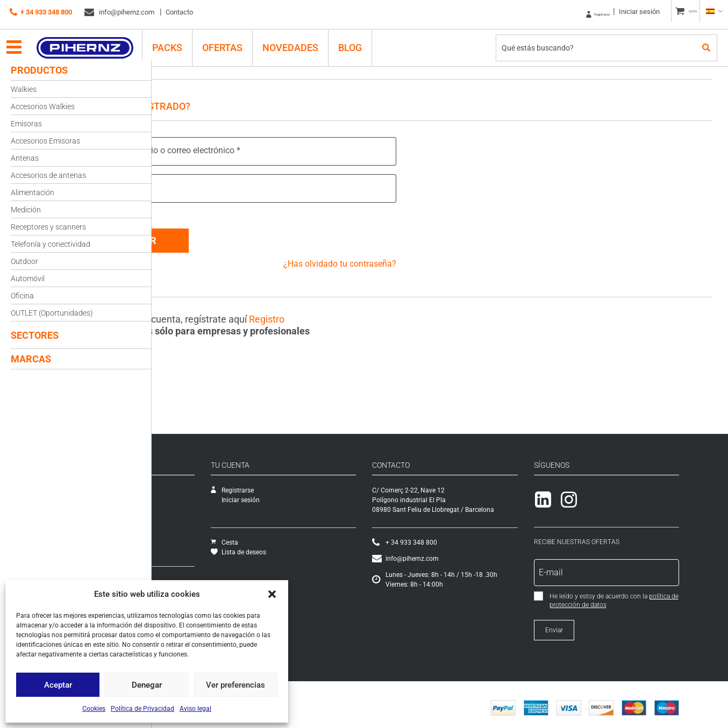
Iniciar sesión (618, 12)
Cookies (94, 709)
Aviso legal (195, 709)
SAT (165, 494)
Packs (169, 542)
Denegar (147, 685)
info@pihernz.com (119, 12)
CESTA (683, 12)
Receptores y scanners (48, 227)
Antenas (25, 158)
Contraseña (189, 187)
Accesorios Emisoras (45, 141)
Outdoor (24, 261)
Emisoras (26, 124)
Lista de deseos (331, 546)
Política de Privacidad (142, 709)
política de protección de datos (652, 598)
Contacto (179, 12)
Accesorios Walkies (43, 106)
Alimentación (33, 192)
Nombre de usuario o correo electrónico (242, 150)
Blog (359, 41)
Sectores (35, 335)
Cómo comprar (182, 575)
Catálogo (173, 503)
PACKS (176, 41)
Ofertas (231, 41)
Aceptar (58, 685)
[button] (272, 594)
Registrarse (567, 12)
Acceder (213, 234)
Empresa (173, 484)
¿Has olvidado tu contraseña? (383, 257)
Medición (26, 210)
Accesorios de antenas (48, 175)
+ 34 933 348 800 (41, 12)
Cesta (317, 536)
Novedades (299, 41)
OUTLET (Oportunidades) (52, 313)
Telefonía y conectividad (51, 244)
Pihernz (94, 41)
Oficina (22, 296)
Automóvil (28, 279)
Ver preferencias (235, 685)
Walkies (24, 89)
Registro (345, 313)
